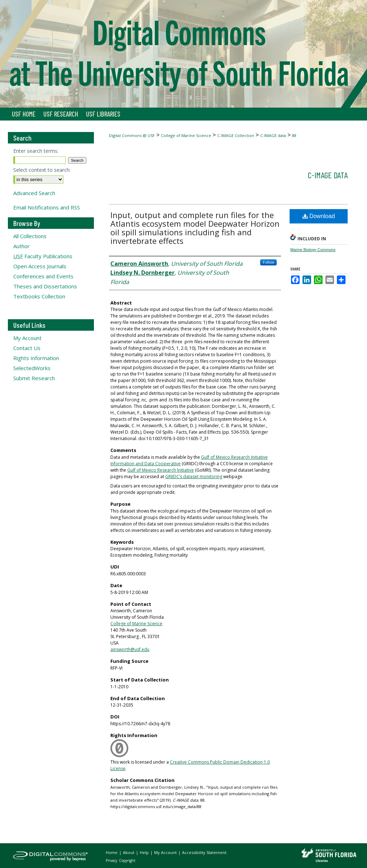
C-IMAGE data (273, 135)
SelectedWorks (32, 368)
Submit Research (34, 378)
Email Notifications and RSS (47, 207)
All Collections (30, 236)
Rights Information (36, 358)
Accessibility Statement (204, 852)
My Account (27, 338)
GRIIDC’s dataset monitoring (194, 477)
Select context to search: (42, 170)
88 (294, 135)
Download (319, 216)
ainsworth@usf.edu (130, 649)
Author (22, 246)
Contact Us (27, 348)
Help (145, 852)
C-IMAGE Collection (236, 135)
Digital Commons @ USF (132, 135)
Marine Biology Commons (313, 250)
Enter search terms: (36, 151)
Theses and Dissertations (45, 286)
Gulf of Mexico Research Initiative (161, 470)
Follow (268, 262)
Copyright (127, 860)
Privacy (112, 860)
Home (112, 852)
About (129, 852)
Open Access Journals (40, 266)
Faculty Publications (43, 256)
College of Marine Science (186, 135)
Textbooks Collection (39, 296)
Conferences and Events (43, 276)
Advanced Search (34, 193)
